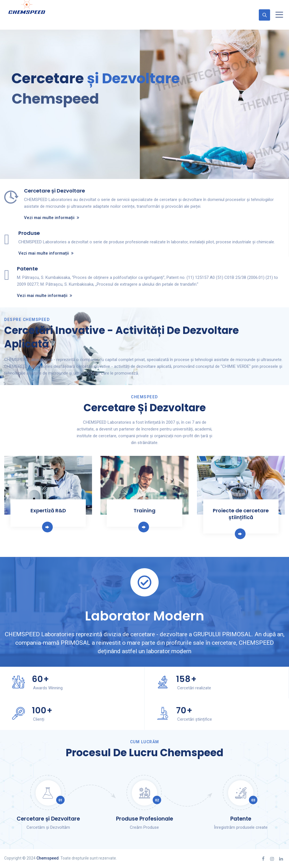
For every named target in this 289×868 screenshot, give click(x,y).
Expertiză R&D (48, 510)
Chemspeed (48, 858)
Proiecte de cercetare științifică (241, 514)
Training (144, 510)
